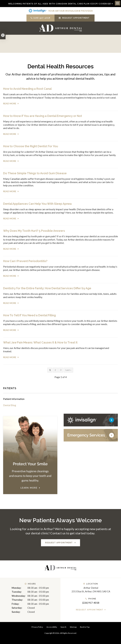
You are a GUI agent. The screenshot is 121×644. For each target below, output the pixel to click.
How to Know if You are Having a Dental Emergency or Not (43, 116)
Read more (10, 103)
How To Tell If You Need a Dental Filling (29, 315)
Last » (68, 370)
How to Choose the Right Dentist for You (31, 146)
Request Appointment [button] (76, 18)
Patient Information (14, 399)
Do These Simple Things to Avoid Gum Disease (35, 173)
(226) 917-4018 (42, 18)
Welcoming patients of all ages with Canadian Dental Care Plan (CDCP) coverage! (60, 4)
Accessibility (52, 627)
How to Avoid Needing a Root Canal (27, 89)
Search (63, 627)
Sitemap (73, 627)
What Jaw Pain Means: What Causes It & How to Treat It (40, 342)
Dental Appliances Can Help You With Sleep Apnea (37, 204)
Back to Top (85, 627)
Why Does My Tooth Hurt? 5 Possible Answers (34, 231)
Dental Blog (10, 405)
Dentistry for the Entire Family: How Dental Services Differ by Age (47, 288)
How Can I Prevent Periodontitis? (25, 261)
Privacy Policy (37, 627)
